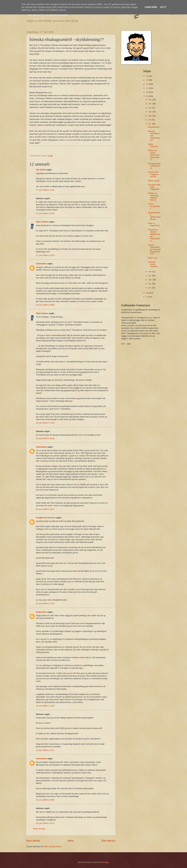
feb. (150, 284)
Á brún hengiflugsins (154, 206)
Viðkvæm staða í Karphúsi (153, 264)
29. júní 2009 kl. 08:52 (45, 438)
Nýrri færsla (33, 841)
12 (147, 84)
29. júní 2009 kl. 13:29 (45, 706)
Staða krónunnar (153, 145)
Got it (163, 7)
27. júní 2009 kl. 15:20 (45, 213)
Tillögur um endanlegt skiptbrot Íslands (153, 197)
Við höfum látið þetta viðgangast (154, 187)
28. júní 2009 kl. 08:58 (45, 305)
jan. (150, 288)
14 (147, 76)
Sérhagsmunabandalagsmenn (154, 166)
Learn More (151, 7)
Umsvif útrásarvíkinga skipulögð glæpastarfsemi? (154, 249)
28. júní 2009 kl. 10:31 (45, 423)
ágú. (150, 116)
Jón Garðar (41, 170)
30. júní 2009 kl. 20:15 (45, 823)
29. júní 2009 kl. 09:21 (45, 509)
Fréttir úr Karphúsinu (154, 224)
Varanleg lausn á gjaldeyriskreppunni (154, 216)
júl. (150, 120)
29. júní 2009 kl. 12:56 (45, 604)
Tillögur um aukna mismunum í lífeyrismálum (154, 155)
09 (147, 96)
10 (147, 92)
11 (147, 88)
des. (150, 100)
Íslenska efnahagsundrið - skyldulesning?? (154, 136)
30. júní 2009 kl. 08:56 (45, 800)
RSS (123, 344)
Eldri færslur (108, 841)
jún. (150, 124)
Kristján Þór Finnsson (46, 518)
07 (147, 297)
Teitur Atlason (42, 222)
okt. (150, 108)
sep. (150, 112)
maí (150, 272)
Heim (71, 841)
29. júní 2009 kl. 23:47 (45, 750)
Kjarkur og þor (154, 181)
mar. (150, 280)
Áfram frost (152, 258)
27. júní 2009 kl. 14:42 (45, 190)
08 (147, 293)
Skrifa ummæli (39, 829)
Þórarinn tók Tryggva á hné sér (153, 174)
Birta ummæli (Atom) (53, 846)
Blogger (106, 862)
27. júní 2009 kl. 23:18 (45, 255)
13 (147, 80)
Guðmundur (41, 264)
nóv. (150, 104)
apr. (150, 276)
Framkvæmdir (154, 127)
